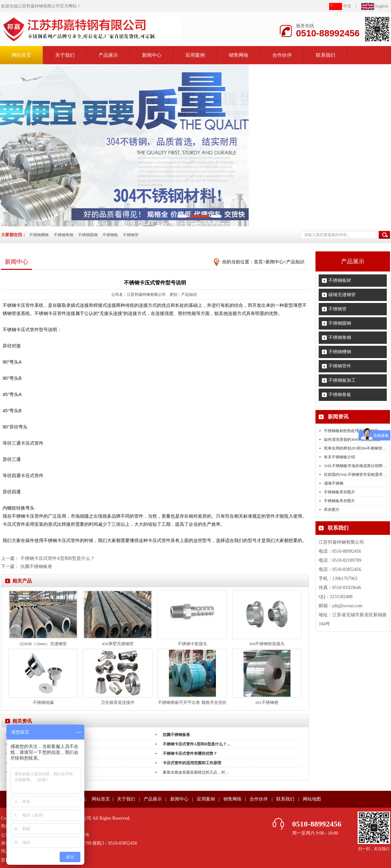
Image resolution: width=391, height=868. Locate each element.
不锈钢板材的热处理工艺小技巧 (351, 431)
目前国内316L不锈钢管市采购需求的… (357, 475)
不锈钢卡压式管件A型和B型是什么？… (197, 744)
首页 (258, 262)
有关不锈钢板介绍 (339, 457)
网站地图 (312, 799)
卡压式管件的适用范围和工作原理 (192, 763)
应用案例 (195, 55)
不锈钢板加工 (342, 380)
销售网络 (239, 55)
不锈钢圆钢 (88, 235)
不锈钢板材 (340, 280)
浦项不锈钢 (334, 483)
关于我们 (65, 55)
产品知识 (295, 262)
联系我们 (326, 55)
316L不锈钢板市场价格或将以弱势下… (357, 466)
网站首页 (101, 799)
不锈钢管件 (340, 366)
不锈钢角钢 (64, 235)
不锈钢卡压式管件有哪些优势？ (190, 753)
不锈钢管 (131, 235)
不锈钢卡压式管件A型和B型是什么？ (58, 558)
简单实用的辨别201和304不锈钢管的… (357, 448)
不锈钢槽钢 (39, 235)
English (375, 6)
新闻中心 (152, 55)
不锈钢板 (110, 235)
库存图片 (332, 510)
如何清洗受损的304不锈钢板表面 (352, 440)
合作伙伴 (282, 55)
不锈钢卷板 (340, 395)
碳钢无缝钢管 (342, 295)
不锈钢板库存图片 (339, 492)
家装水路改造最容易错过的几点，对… (196, 772)
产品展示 (108, 55)
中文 (340, 6)
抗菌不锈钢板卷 (36, 567)
